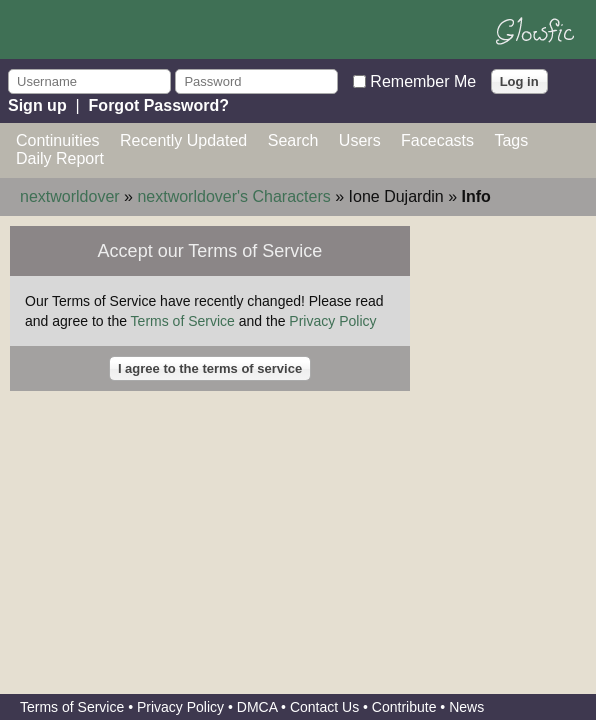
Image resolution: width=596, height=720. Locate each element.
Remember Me (423, 80)
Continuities (58, 140)
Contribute (404, 707)
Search (293, 140)
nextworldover (70, 196)
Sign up (37, 105)
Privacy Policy (332, 321)
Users (360, 140)
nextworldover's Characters (233, 196)
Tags (511, 140)
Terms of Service (183, 321)
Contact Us (324, 707)
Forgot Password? (159, 105)
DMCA (257, 707)
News (466, 707)
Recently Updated (183, 140)
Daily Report (60, 158)
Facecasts (437, 140)
